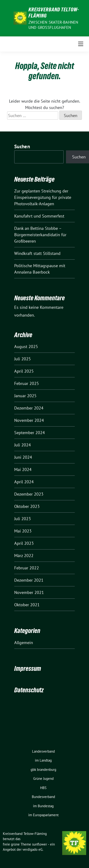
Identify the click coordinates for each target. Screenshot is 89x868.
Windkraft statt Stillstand (37, 253)
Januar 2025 (25, 396)
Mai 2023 (23, 531)
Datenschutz (29, 690)
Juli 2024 (23, 445)
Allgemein (24, 643)
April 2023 (24, 543)
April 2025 (24, 371)
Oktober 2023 (27, 506)
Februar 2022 (27, 568)
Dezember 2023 (29, 494)
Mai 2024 (23, 469)
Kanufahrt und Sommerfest (39, 216)
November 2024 (29, 420)
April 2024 (24, 482)
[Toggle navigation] (81, 44)
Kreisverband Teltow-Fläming (54, 13)
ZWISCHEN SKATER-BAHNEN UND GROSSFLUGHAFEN (53, 25)
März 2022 (24, 556)
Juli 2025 (23, 359)
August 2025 (26, 347)
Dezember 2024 (29, 408)
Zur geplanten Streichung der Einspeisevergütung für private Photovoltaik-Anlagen (43, 197)
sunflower (40, 844)
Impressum (28, 668)
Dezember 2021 (29, 580)
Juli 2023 (23, 519)
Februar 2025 (27, 383)
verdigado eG (33, 849)
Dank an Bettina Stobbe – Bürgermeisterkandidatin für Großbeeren (40, 235)
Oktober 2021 (27, 605)
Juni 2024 (23, 457)
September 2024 (30, 433)
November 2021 (29, 592)
